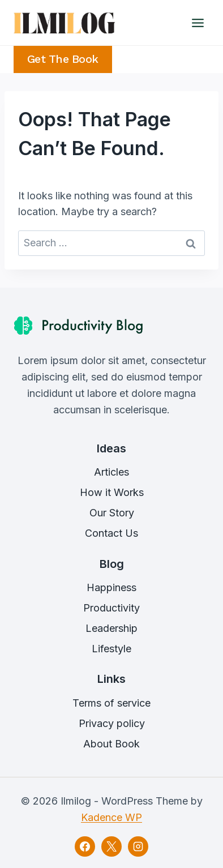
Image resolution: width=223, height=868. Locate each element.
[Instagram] (138, 846)
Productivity (111, 608)
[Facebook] (85, 846)
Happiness (111, 587)
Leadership (111, 628)
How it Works (112, 492)
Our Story (112, 513)
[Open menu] (198, 23)
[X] (111, 846)
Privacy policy (112, 723)
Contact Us (111, 533)
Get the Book (63, 59)
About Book (111, 744)
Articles (111, 472)
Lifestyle (111, 649)
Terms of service (111, 703)
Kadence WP (111, 817)
